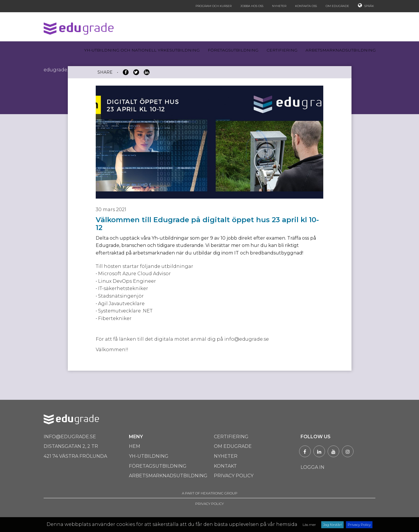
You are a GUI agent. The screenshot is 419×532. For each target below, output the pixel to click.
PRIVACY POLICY (210, 504)
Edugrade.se (58, 70)
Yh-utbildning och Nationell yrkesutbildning (142, 50)
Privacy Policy (359, 525)
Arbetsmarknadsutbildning (341, 50)
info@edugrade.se (70, 437)
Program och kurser (214, 6)
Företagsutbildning (233, 50)
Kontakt (225, 466)
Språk (366, 5)
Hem (135, 446)
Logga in (313, 467)
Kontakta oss (306, 6)
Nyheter (279, 6)
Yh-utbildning (149, 456)
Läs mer (309, 525)
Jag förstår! (332, 525)
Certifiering (282, 50)
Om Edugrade (337, 6)
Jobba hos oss (252, 6)
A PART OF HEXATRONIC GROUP (210, 493)
